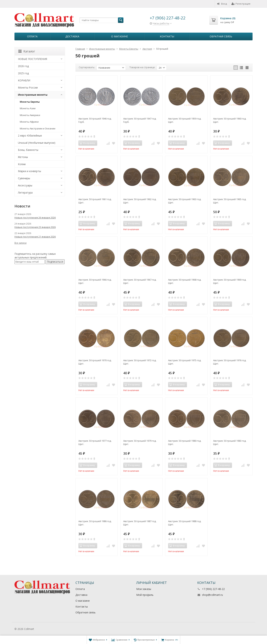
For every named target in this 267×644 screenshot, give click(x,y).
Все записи (21, 243)
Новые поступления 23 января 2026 (35, 227)
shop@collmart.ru (212, 595)
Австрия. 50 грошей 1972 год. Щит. (140, 362)
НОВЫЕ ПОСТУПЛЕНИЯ (33, 59)
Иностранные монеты (33, 95)
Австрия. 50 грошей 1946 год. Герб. (95, 120)
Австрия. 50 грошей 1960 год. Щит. (230, 120)
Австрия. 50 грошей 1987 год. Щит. (140, 523)
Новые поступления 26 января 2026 (35, 218)
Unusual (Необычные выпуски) (37, 143)
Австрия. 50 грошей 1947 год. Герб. (140, 120)
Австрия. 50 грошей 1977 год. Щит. (95, 442)
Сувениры (24, 178)
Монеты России (28, 88)
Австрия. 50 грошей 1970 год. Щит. (95, 362)
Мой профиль (145, 595)
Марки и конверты (29, 171)
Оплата (32, 36)
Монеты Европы (30, 102)
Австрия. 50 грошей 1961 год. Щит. (95, 201)
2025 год (23, 73)
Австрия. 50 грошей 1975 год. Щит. (185, 362)
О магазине (119, 36)
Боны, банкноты (28, 150)
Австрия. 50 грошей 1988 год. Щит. (185, 523)
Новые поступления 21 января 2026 (35, 237)
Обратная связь (221, 36)
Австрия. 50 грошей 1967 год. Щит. (140, 281)
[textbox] (101, 20)
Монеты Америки (30, 115)
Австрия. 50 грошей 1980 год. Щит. (185, 442)
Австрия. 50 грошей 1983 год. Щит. (230, 442)
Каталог (27, 51)
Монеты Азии (28, 108)
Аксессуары (25, 185)
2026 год (23, 66)
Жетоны (23, 157)
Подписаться (55, 262)
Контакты (167, 36)
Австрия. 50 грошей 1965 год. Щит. (230, 201)
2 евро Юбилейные (30, 136)
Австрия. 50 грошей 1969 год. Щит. (230, 281)
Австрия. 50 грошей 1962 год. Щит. (140, 201)
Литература (25, 193)
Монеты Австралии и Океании (38, 128)
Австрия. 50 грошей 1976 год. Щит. (230, 362)
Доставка (72, 36)
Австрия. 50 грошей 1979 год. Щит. (140, 442)
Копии (22, 164)
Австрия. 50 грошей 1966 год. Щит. (95, 281)
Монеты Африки (29, 122)
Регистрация (241, 4)
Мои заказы (144, 589)
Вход (222, 4)
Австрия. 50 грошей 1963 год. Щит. (185, 201)
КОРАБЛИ (24, 80)
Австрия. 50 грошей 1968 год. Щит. (185, 281)
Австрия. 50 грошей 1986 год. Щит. (95, 523)
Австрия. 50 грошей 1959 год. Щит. (185, 120)
